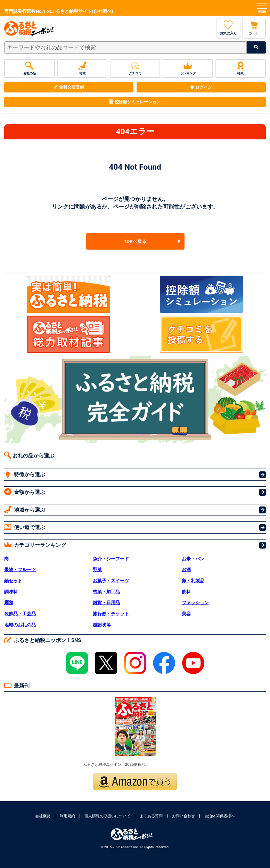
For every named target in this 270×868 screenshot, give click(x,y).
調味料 (11, 592)
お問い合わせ (183, 816)
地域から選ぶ (25, 509)
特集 (241, 68)
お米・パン (193, 559)
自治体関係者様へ (220, 816)
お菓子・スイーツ (111, 581)
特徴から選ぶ (25, 474)
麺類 (9, 603)
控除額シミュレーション (135, 102)
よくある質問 (151, 816)
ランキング (188, 68)
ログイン (201, 87)
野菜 (97, 570)
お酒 (186, 570)
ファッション (195, 603)
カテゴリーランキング (35, 545)
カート (254, 28)
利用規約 (67, 816)
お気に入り (228, 28)
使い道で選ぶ (25, 527)
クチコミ (135, 68)
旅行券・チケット (111, 614)
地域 (82, 68)
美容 (186, 614)
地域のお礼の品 (20, 625)
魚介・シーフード (111, 559)
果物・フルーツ (20, 570)
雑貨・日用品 (106, 603)
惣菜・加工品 (106, 592)
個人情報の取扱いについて (107, 816)
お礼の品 (29, 68)
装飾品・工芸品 (20, 614)
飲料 (186, 592)
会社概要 (43, 816)
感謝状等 (102, 625)
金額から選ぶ (25, 492)
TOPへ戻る (135, 241)
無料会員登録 (69, 87)
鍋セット (13, 581)
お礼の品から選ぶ (29, 455)
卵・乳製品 (193, 581)
